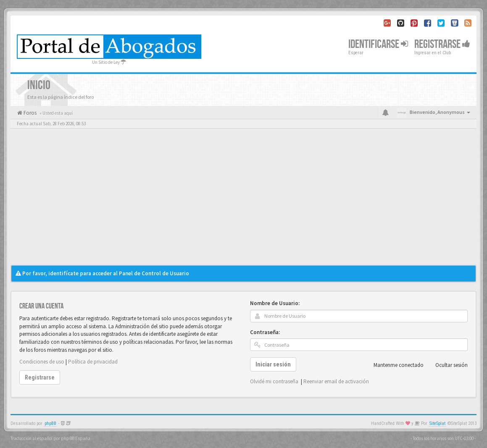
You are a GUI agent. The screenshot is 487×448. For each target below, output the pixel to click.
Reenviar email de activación (336, 381)
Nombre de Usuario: (275, 303)
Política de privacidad (93, 362)
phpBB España (76, 438)
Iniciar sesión (273, 364)
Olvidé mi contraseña (274, 381)
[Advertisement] (243, 202)
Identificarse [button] (378, 44)
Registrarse (442, 44)
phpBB (50, 423)
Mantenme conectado (394, 365)
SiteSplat (437, 423)
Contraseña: (265, 332)
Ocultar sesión (447, 365)
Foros (29, 113)
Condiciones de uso (42, 362)
